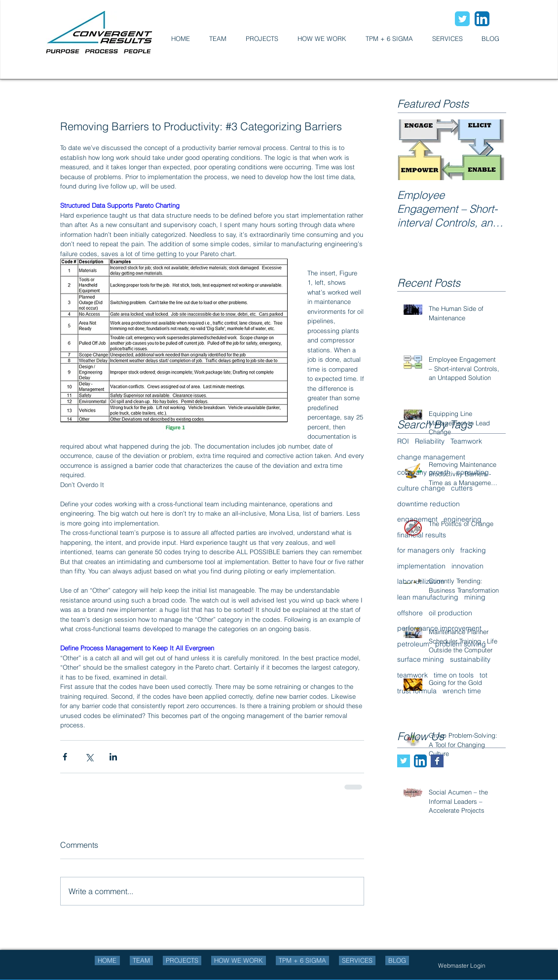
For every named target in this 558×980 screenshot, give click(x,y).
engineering (463, 519)
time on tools (454, 675)
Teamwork (466, 441)
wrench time (462, 691)
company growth (424, 472)
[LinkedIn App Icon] (482, 19)
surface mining (421, 659)
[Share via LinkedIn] (113, 757)
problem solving (461, 644)
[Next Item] (490, 150)
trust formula (417, 691)
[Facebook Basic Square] (437, 761)
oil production (450, 613)
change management (431, 457)
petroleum (413, 644)
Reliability (430, 441)
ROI (403, 441)
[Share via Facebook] (65, 757)
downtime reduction (428, 504)
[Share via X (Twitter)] (89, 757)
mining (475, 597)
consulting (473, 472)
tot (484, 675)
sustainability (470, 659)
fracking (473, 550)
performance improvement (439, 628)
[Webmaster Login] (462, 966)
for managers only (426, 550)
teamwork (412, 675)
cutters (462, 488)
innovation (467, 566)
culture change (421, 488)
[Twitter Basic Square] (404, 761)
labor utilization (421, 581)
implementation (421, 566)
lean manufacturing (428, 597)
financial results (422, 535)
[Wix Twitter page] (462, 19)
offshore (410, 613)
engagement (417, 519)
